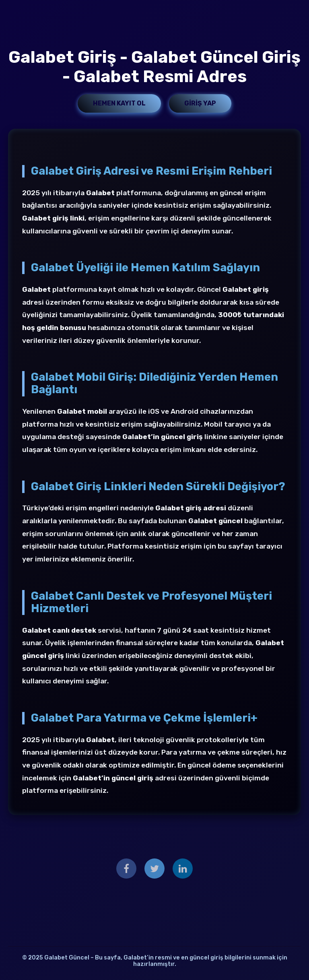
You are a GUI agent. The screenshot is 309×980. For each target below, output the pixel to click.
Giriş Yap (200, 103)
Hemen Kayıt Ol (119, 103)
